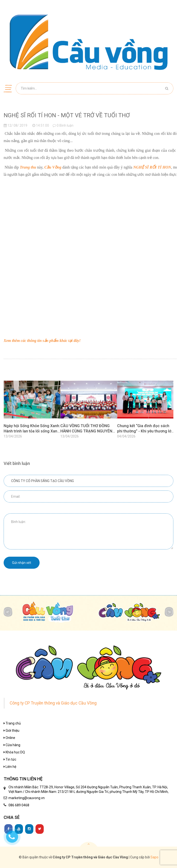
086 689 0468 (19, 805)
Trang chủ (12, 723)
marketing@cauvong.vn (27, 798)
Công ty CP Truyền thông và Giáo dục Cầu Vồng (53, 703)
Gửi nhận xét (22, 563)
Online (9, 738)
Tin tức (10, 759)
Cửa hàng (12, 745)
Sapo (154, 857)
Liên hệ (10, 767)
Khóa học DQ (14, 752)
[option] (32, 411)
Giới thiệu (11, 731)
